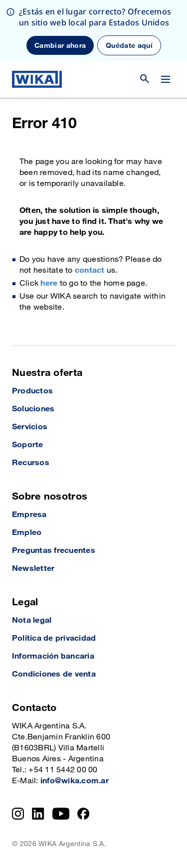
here (49, 283)
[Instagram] (18, 814)
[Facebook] (84, 814)
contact (90, 270)
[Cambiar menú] (166, 79)
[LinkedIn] (38, 814)
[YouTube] (61, 814)
